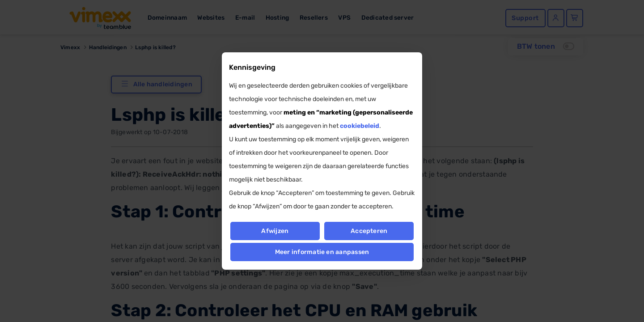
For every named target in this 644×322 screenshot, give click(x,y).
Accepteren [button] (369, 231)
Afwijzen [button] (275, 231)
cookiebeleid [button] (360, 126)
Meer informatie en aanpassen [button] (322, 252)
